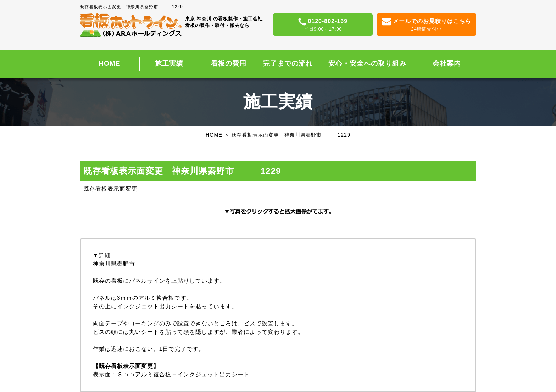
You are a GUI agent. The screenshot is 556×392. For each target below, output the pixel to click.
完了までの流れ (288, 63)
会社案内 (447, 63)
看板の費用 (229, 63)
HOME (110, 63)
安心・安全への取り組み (367, 63)
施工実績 (169, 63)
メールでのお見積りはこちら (426, 25)
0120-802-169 (323, 25)
